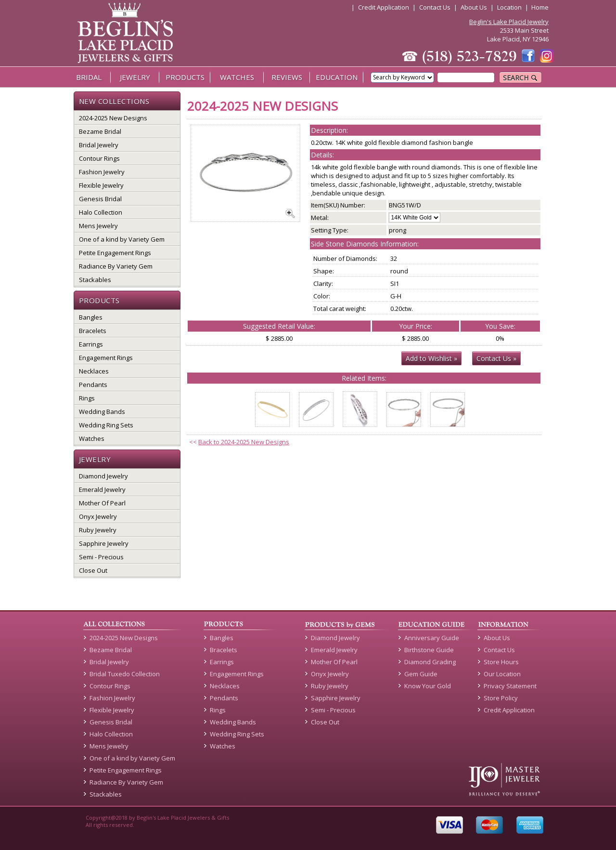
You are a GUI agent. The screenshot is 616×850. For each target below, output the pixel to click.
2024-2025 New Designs (113, 118)
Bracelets (93, 331)
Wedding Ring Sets (106, 425)
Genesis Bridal (100, 199)
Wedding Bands (102, 412)
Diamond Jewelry (103, 476)
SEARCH (520, 78)
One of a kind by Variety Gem (122, 239)
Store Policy (501, 698)
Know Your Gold (428, 686)
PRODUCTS (185, 77)
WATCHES (237, 77)
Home (540, 7)
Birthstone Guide (429, 650)
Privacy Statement (510, 686)
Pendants (93, 385)
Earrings (91, 344)
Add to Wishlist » (431, 358)
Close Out (93, 570)
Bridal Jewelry (99, 145)
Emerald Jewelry (102, 489)
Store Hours (501, 662)
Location (509, 7)
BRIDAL (89, 77)
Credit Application (384, 7)
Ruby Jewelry (98, 530)
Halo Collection (101, 212)
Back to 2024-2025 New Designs (244, 442)
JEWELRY (135, 77)
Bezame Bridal (100, 131)
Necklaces (94, 371)
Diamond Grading (430, 662)
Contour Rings (99, 158)
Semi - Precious (101, 557)
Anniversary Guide (432, 638)
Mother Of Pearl (102, 503)
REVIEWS (287, 77)
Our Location (502, 674)
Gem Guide (421, 674)
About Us (474, 7)
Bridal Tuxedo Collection (125, 674)
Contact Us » (496, 358)
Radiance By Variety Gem (116, 266)
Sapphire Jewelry (104, 543)
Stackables (95, 280)
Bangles (91, 317)
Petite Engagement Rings (115, 253)
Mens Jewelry (98, 226)
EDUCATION (337, 77)
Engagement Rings (106, 358)
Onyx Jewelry (98, 516)
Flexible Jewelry (101, 185)
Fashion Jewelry (102, 172)
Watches (92, 438)
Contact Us (435, 7)
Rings (87, 398)
